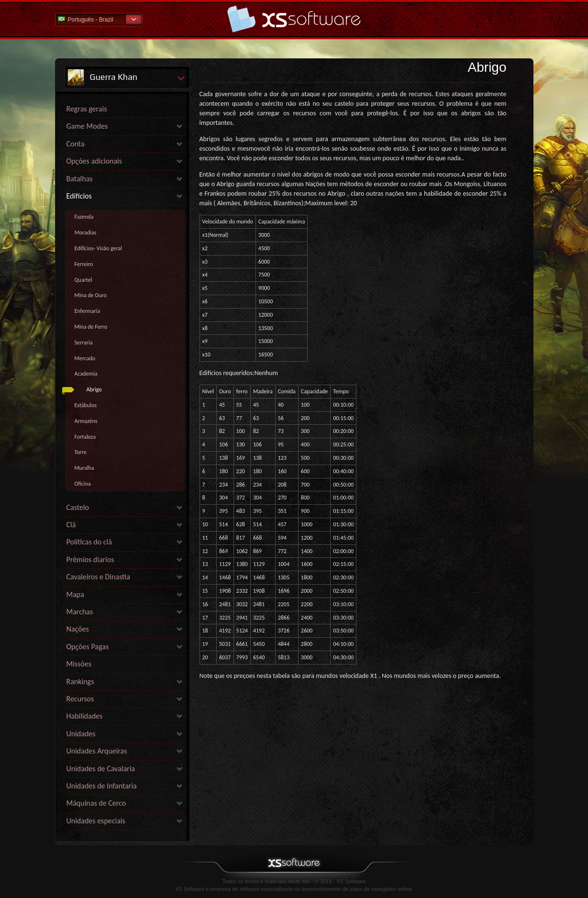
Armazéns (86, 421)
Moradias (86, 233)
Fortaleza (85, 437)
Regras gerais (87, 109)
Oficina (83, 484)
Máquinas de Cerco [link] (96, 803)
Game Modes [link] (87, 126)
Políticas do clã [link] (89, 542)
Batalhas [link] (80, 179)
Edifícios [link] (79, 196)
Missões (79, 664)
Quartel (83, 280)
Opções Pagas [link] (88, 647)
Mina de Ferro (91, 327)
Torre (81, 452)
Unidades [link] (81, 734)
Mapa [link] (75, 594)
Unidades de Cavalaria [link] (101, 769)
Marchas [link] (80, 612)
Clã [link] (71, 525)
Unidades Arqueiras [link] (97, 751)
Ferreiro (84, 264)
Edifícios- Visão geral (98, 248)
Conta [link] (76, 144)
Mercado (85, 358)
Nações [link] (78, 629)
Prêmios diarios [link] (90, 560)
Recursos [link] (80, 699)
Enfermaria (88, 311)
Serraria (84, 343)
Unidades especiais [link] (96, 821)
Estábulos (86, 405)
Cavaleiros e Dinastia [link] (98, 577)
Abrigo (94, 389)
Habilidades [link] (85, 716)
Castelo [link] (78, 507)
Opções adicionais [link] (94, 161)
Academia (86, 374)
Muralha (84, 468)
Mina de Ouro (91, 295)
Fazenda (84, 217)
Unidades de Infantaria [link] (102, 786)
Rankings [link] (80, 682)
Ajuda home (294, 19)
